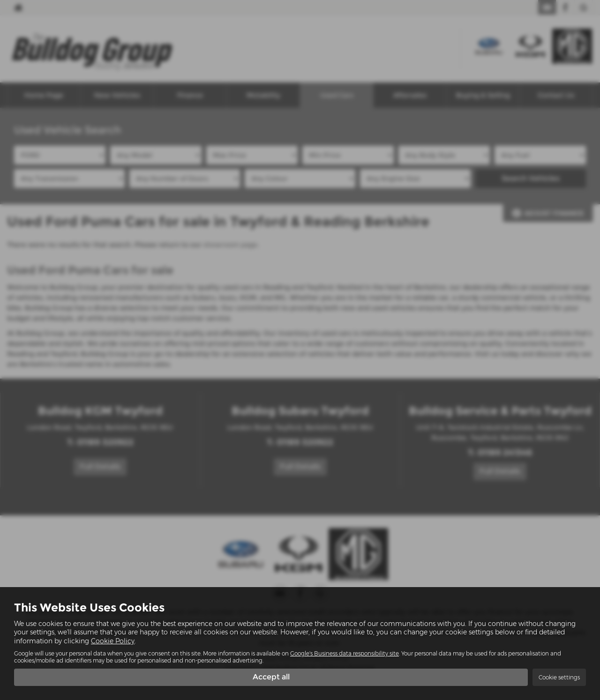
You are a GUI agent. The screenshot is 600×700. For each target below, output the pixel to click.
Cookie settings (559, 677)
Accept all (271, 677)
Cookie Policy (113, 640)
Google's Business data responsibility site (345, 653)
